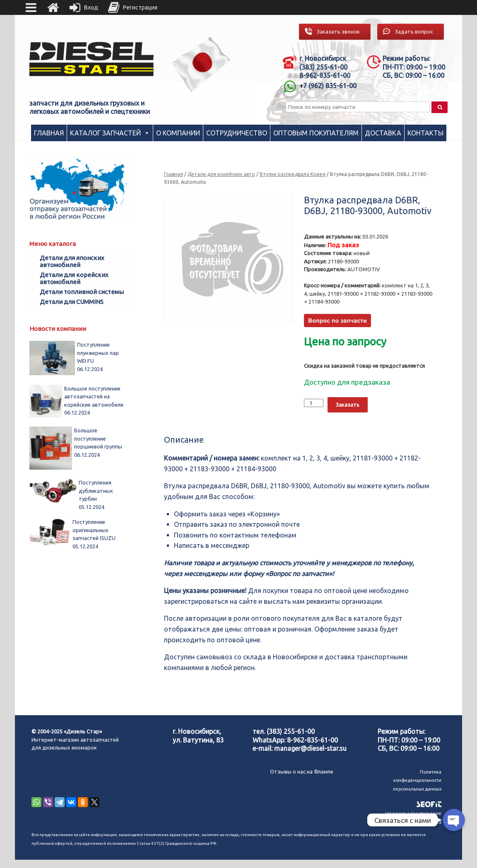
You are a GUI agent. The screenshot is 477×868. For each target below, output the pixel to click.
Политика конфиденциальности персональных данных (417, 780)
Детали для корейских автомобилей (74, 278)
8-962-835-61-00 (312, 740)
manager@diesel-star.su (310, 748)
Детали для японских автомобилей (72, 261)
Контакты (425, 133)
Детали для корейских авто (221, 174)
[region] (201, 64)
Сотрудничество (237, 133)
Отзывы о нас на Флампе (302, 772)
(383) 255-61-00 (291, 731)
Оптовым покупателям (316, 133)
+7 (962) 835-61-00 (328, 86)
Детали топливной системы (82, 292)
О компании (178, 133)
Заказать (348, 405)
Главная (49, 133)
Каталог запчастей (105, 133)
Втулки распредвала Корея (293, 174)
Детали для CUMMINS (72, 302)
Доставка (383, 133)
